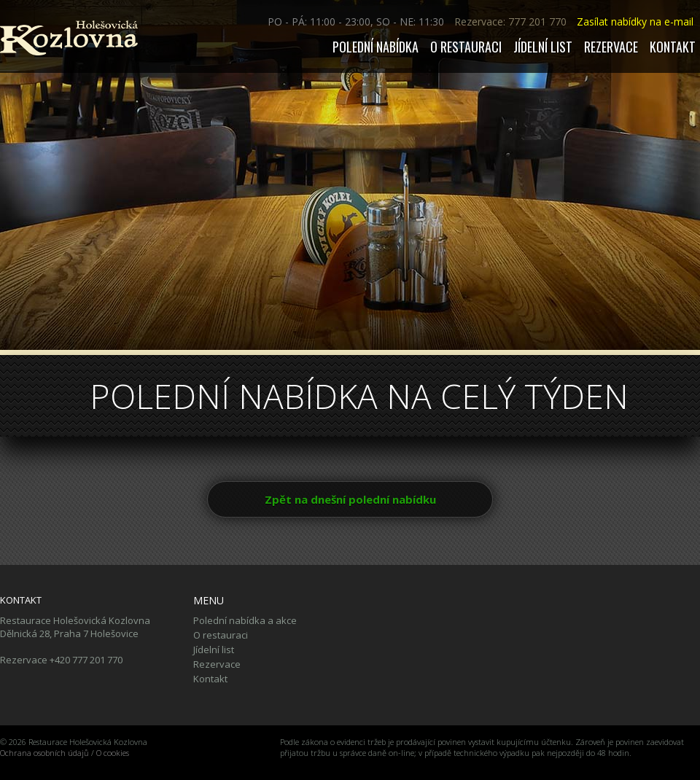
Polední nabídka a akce (245, 620)
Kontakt (673, 47)
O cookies (113, 753)
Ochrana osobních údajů (44, 753)
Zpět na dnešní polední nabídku (350, 499)
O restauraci (466, 47)
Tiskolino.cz (21, 764)
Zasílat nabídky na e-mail (635, 22)
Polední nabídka (376, 47)
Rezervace (611, 47)
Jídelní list (543, 47)
